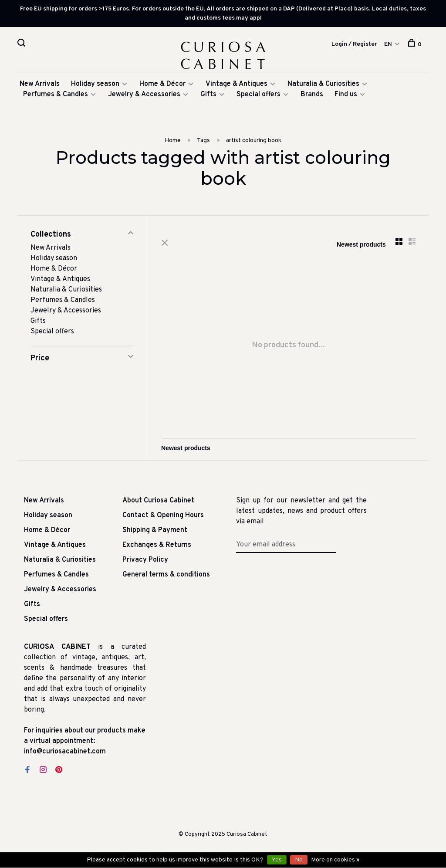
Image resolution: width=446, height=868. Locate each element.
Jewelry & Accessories (144, 95)
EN (388, 44)
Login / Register (354, 44)
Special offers (258, 95)
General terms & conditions (166, 575)
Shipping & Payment (155, 530)
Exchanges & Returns (157, 545)
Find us (346, 95)
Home (173, 141)
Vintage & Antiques (237, 84)
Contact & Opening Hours (163, 515)
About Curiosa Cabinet (158, 501)
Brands (312, 95)
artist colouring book (254, 141)
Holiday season (95, 84)
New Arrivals (40, 84)
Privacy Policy (145, 560)
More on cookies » (335, 860)
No (299, 860)
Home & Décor (162, 84)
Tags (203, 141)
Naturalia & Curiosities (323, 84)
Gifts (209, 95)
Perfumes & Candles (56, 95)
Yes (277, 860)
